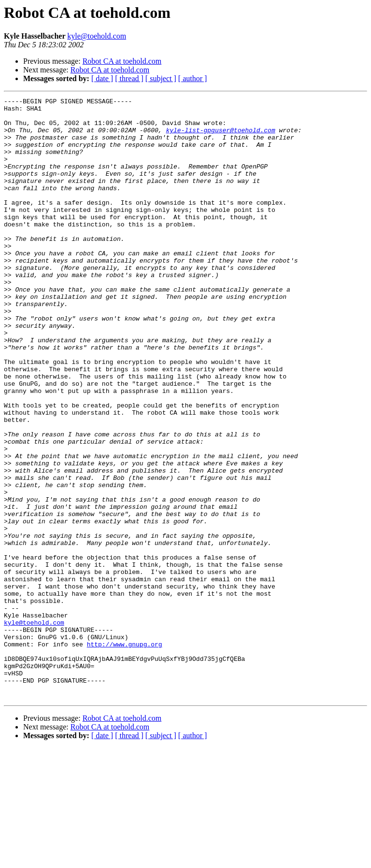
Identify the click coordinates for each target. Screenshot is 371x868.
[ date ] (102, 78)
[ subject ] (161, 78)
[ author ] (193, 78)
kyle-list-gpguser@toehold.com (220, 137)
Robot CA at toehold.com (122, 61)
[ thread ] (129, 78)
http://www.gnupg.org (125, 754)
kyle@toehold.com (97, 36)
